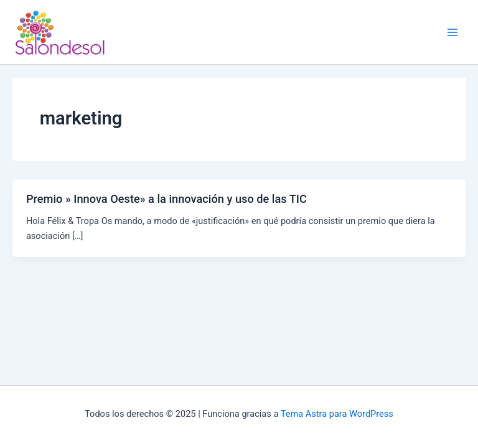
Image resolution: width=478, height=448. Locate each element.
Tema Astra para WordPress (337, 414)
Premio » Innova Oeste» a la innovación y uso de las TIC (166, 199)
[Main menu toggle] (452, 32)
